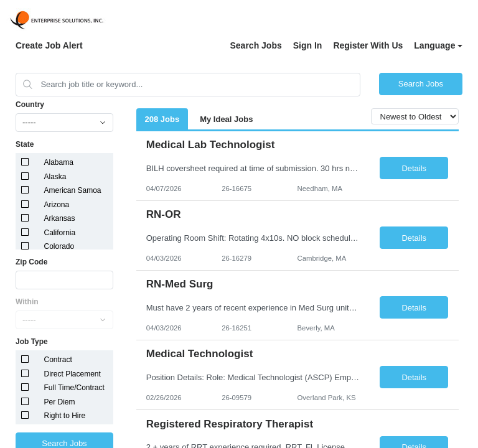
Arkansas (60, 218)
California (60, 233)
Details (414, 168)
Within (27, 302)
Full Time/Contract (74, 388)
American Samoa (73, 190)
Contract (58, 360)
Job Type (32, 342)
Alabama (59, 162)
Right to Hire (65, 416)
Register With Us (368, 45)
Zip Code (31, 262)
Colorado (59, 246)
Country (30, 105)
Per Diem (60, 402)
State (25, 144)
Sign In (308, 45)
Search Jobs (255, 45)
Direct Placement (73, 374)
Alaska (55, 177)
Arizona (57, 205)
